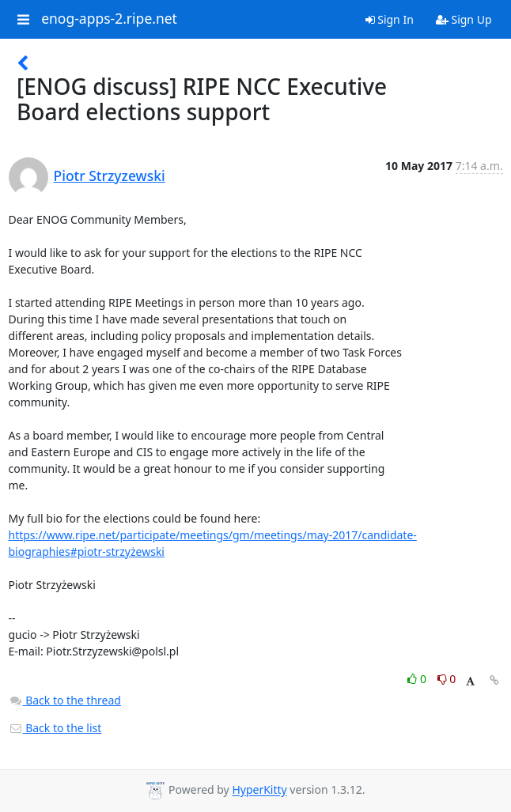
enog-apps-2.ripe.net (109, 19)
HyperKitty (259, 790)
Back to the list (55, 728)
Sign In (390, 19)
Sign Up (464, 19)
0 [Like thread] (418, 679)
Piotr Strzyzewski (110, 176)
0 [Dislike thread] (447, 679)
